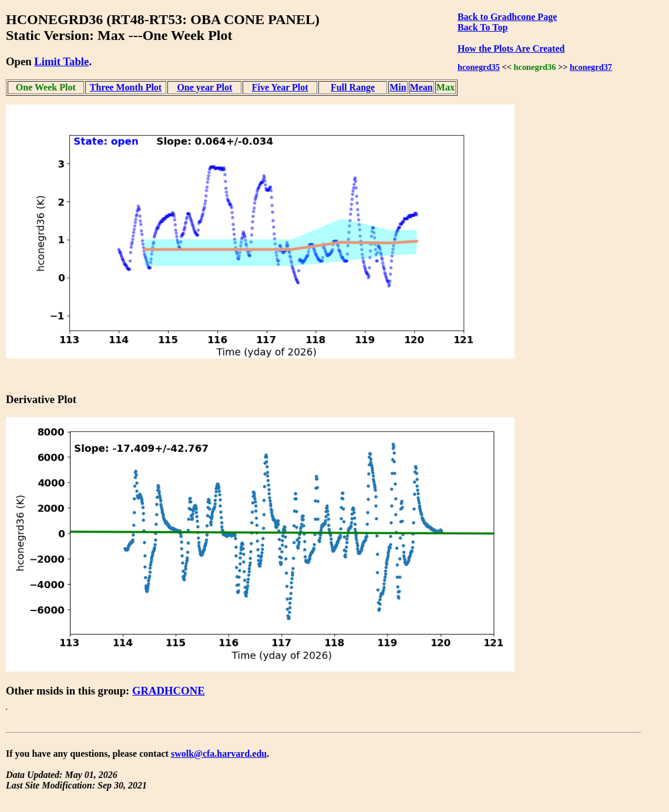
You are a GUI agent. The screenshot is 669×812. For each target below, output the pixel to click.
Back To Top (483, 27)
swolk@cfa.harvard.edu (219, 754)
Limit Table (61, 61)
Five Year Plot (280, 87)
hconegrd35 (479, 67)
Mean (421, 87)
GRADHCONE (169, 691)
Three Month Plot (126, 87)
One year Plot (204, 87)
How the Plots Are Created (511, 48)
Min (398, 87)
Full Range (353, 87)
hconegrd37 (591, 67)
